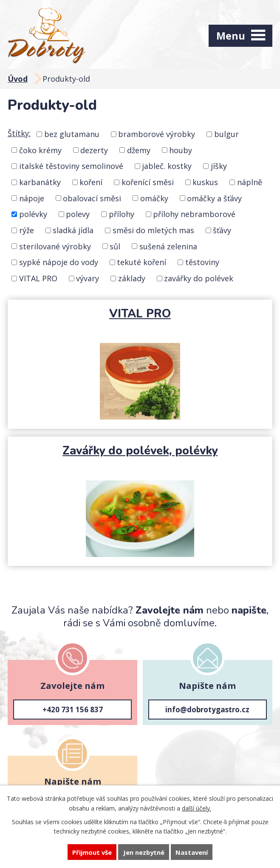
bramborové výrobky (157, 134)
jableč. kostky (167, 166)
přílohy (122, 214)
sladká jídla (73, 230)
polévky (33, 214)
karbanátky (40, 182)
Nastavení (192, 852)
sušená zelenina (168, 246)
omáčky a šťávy (214, 198)
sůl (115, 246)
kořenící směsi (148, 182)
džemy (139, 150)
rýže (27, 230)
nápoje (32, 198)
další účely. (197, 808)
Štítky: (19, 133)
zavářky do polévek (199, 278)
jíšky (219, 166)
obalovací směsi (92, 198)
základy (132, 278)
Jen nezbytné (144, 852)
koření (91, 182)
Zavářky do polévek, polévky (140, 451)
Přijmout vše (92, 852)
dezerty (94, 150)
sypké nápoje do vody (59, 262)
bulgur (226, 134)
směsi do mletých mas (153, 230)
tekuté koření (141, 262)
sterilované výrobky (55, 246)
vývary (88, 278)
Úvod (18, 79)
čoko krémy (40, 150)
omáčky (154, 198)
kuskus (205, 182)
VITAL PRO (38, 278)
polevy (78, 214)
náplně (250, 182)
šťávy (222, 230)
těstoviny (202, 262)
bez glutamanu (72, 134)
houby (181, 150)
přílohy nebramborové (194, 214)
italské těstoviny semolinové (71, 166)
